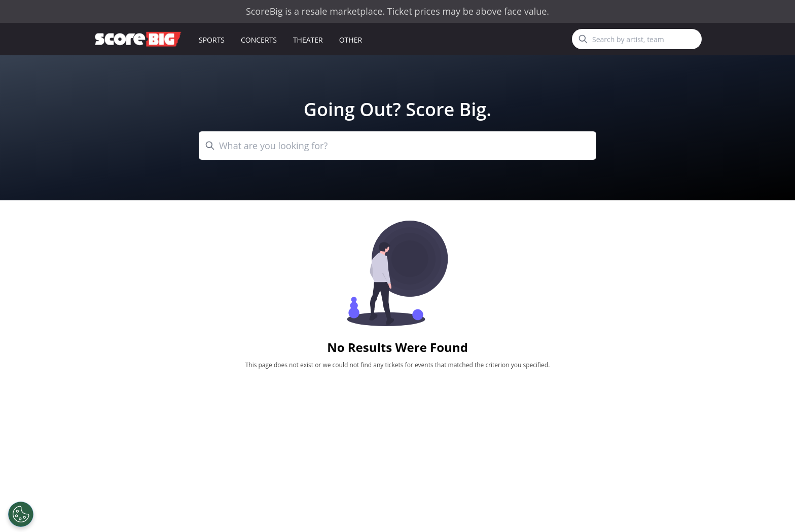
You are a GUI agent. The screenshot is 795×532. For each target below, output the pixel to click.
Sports (212, 40)
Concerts (259, 40)
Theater (308, 40)
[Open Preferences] (21, 514)
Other (351, 40)
